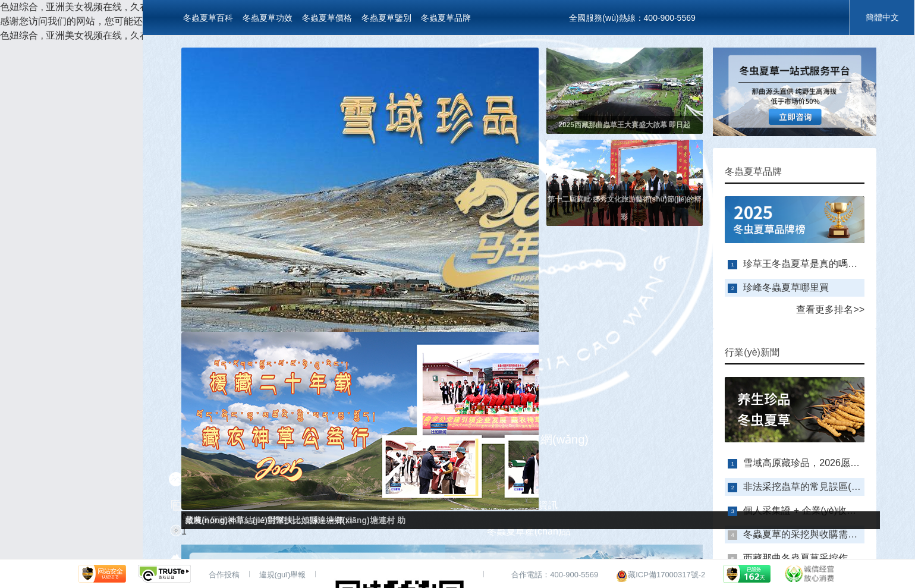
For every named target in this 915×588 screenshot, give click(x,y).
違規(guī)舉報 (283, 575)
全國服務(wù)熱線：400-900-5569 (632, 18)
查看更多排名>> (830, 309)
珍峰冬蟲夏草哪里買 (786, 287)
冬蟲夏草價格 (327, 18)
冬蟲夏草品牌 (446, 18)
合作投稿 (224, 575)
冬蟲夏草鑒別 (386, 18)
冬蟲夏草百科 (208, 18)
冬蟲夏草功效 (268, 18)
